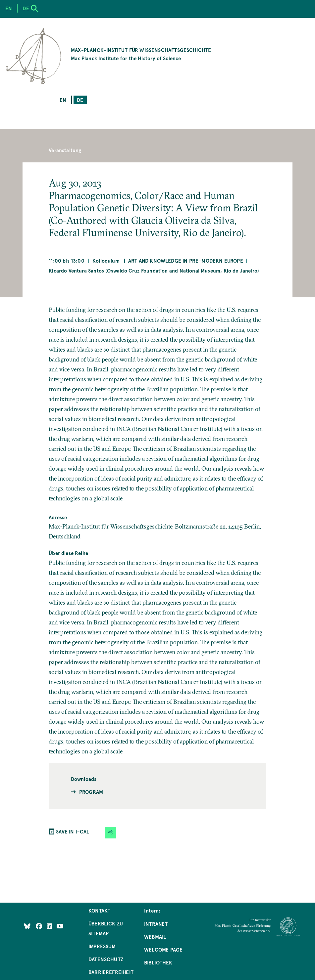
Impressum (102, 946)
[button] (111, 833)
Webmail (155, 937)
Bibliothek (158, 962)
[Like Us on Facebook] (40, 926)
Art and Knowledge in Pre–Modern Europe (186, 260)
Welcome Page (163, 949)
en (63, 100)
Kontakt (99, 910)
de (80, 100)
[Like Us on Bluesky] (27, 926)
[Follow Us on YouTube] (60, 926)
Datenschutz (106, 959)
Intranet (156, 924)
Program (91, 792)
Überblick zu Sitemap (106, 928)
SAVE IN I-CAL (73, 831)
